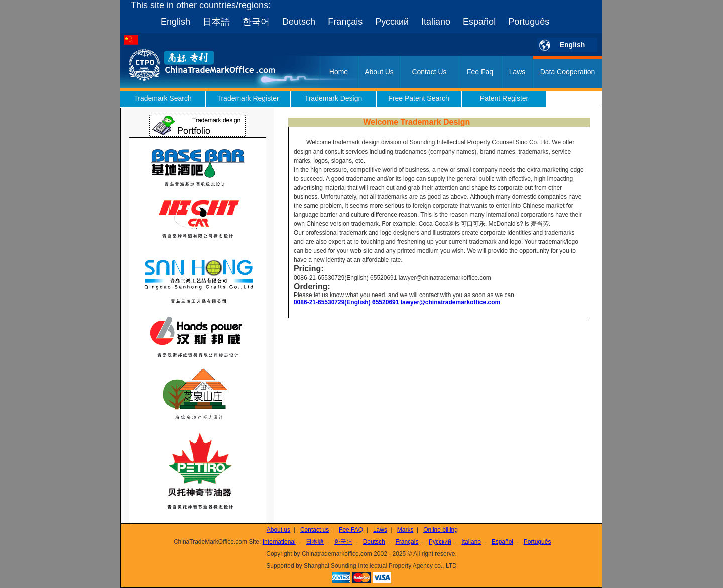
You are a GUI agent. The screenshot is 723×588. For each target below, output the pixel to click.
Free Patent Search (418, 98)
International (279, 542)
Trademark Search (162, 98)
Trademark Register (248, 98)
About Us (379, 72)
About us (278, 530)
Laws (517, 72)
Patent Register (504, 98)
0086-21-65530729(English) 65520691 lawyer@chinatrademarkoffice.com (397, 302)
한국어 (256, 22)
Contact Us (429, 72)
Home (339, 72)
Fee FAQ (351, 530)
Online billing (441, 530)
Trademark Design (334, 98)
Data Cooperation (568, 72)
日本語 (216, 22)
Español (479, 22)
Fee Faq (480, 72)
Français (345, 22)
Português (529, 22)
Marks (405, 530)
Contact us (315, 530)
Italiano (436, 22)
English (175, 22)
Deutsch (299, 22)
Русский (392, 22)
